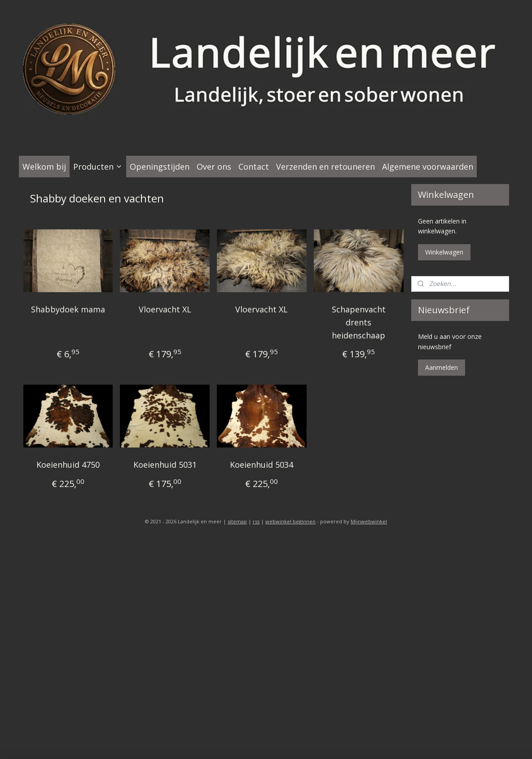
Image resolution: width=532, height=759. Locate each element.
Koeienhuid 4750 (68, 465)
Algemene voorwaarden (428, 167)
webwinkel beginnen (290, 521)
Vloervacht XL (165, 309)
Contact (254, 167)
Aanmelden (442, 367)
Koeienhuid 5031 (165, 465)
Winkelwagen (444, 252)
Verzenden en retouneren (325, 167)
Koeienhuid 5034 (262, 465)
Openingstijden (160, 167)
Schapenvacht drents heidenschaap (358, 322)
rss (256, 521)
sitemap (237, 521)
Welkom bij (44, 167)
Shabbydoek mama (68, 309)
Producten (98, 167)
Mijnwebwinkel (369, 521)
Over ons (214, 167)
